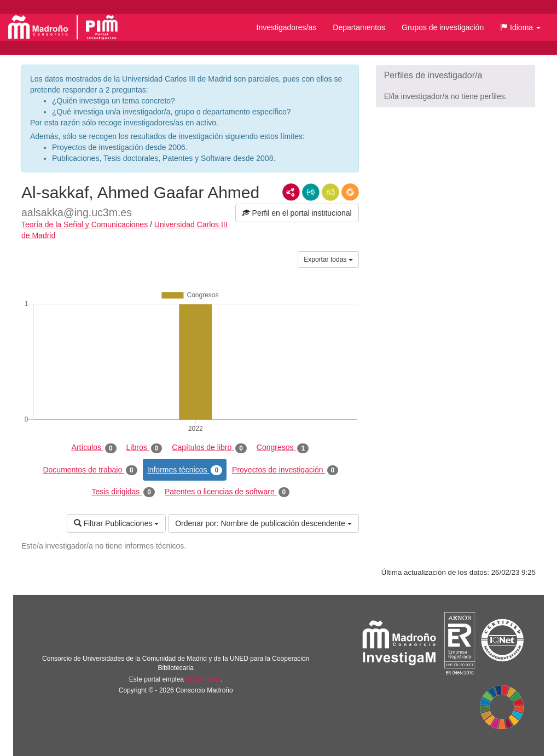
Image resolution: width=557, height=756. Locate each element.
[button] (520, 27)
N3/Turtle (330, 192)
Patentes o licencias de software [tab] (227, 492)
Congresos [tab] (283, 448)
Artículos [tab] (94, 448)
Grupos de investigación (443, 27)
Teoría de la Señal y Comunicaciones (85, 224)
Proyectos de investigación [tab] (285, 470)
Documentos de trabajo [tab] (90, 470)
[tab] (456, 76)
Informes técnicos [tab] (185, 470)
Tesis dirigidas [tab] (123, 492)
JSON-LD (311, 192)
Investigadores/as (287, 27)
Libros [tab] (144, 448)
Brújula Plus (203, 679)
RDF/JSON (350, 192)
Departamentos (359, 27)
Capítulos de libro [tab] (209, 448)
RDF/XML (291, 192)
